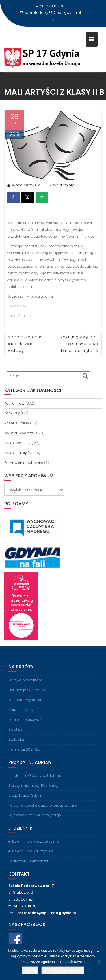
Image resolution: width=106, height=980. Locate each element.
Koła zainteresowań (25, 722)
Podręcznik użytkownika (28, 864)
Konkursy (12, 413)
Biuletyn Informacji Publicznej (33, 788)
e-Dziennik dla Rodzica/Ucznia (34, 844)
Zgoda (30, 970)
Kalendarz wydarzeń (25, 703)
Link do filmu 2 (20, 316)
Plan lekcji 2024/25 (25, 752)
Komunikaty (14, 403)
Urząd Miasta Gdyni (25, 798)
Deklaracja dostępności (28, 693)
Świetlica (16, 732)
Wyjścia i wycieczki (20, 433)
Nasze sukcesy (17, 423)
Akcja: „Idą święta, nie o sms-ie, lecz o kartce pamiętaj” (79, 344)
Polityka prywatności (26, 683)
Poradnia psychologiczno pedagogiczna (43, 808)
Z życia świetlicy (17, 443)
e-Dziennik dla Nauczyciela (31, 854)
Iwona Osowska (24, 186)
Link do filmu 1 (19, 307)
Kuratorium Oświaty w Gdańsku (35, 778)
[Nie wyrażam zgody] (99, 962)
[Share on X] (28, 198)
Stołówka (16, 742)
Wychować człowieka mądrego (35, 818)
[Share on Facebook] (14, 198)
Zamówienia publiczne (24, 463)
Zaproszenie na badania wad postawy (24, 344)
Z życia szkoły (62, 186)
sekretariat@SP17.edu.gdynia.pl (50, 13)
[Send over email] (42, 198)
